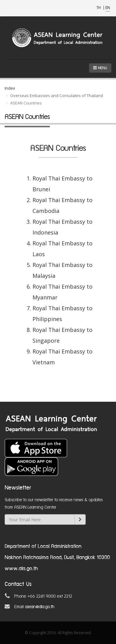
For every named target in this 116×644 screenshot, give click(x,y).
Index (10, 88)
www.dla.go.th (21, 569)
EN (108, 8)
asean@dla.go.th (40, 607)
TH (99, 8)
